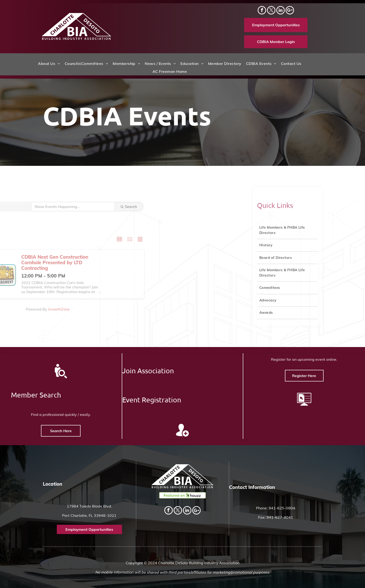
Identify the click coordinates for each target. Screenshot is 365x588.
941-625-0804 (282, 508)
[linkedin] (281, 11)
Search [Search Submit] (78, 207)
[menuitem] (49, 63)
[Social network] (290, 11)
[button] (68, 239)
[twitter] (271, 11)
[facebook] (262, 11)
